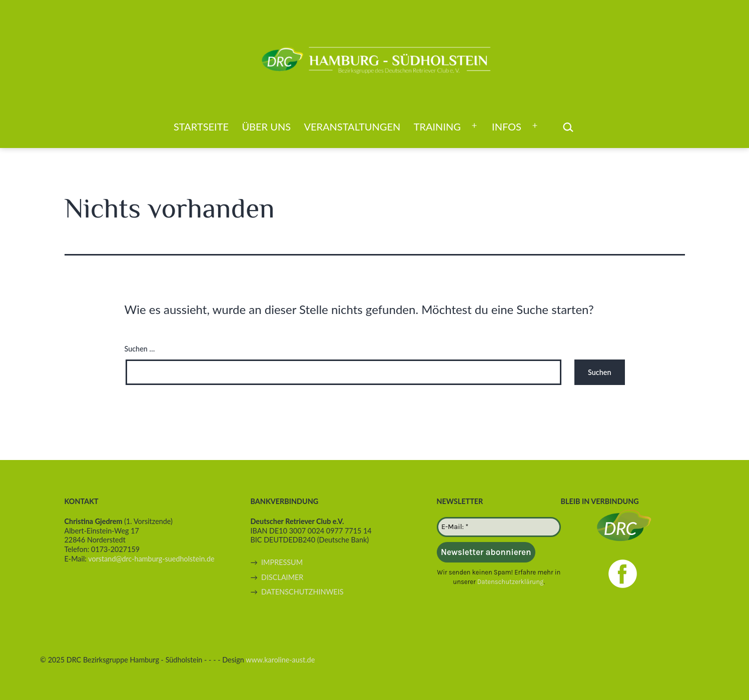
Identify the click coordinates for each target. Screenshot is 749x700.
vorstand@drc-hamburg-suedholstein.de (151, 559)
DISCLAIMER (282, 577)
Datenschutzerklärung (510, 582)
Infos (507, 126)
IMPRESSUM (282, 562)
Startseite (201, 126)
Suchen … (140, 349)
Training (437, 126)
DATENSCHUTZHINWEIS (302, 592)
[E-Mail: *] (499, 527)
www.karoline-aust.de (280, 660)
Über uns (266, 126)
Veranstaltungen (352, 126)
